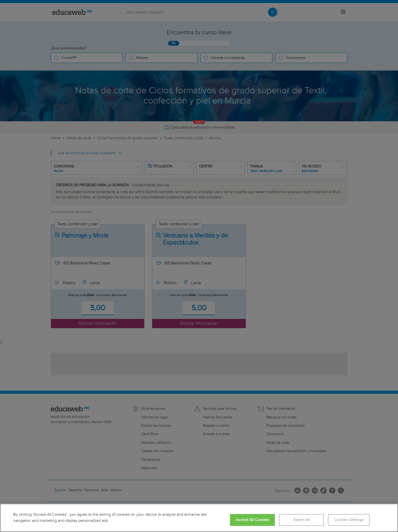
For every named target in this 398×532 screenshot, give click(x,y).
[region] (199, 518)
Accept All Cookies (252, 520)
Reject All (301, 520)
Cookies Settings (349, 520)
